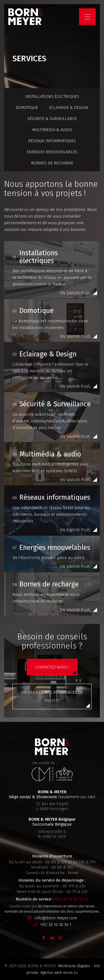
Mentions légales (74, 966)
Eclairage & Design (69, 108)
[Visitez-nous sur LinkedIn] (52, 938)
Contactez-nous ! (52, 667)
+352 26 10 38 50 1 (56, 925)
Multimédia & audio (52, 130)
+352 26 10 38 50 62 (71, 899)
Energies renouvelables (52, 152)
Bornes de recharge (52, 163)
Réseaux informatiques (52, 141)
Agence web (51, 973)
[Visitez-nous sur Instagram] (60, 938)
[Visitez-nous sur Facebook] (44, 938)
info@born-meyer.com (56, 918)
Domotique (27, 108)
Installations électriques (52, 96)
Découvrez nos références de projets (52, 696)
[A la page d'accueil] (26, 17)
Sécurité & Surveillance (52, 119)
